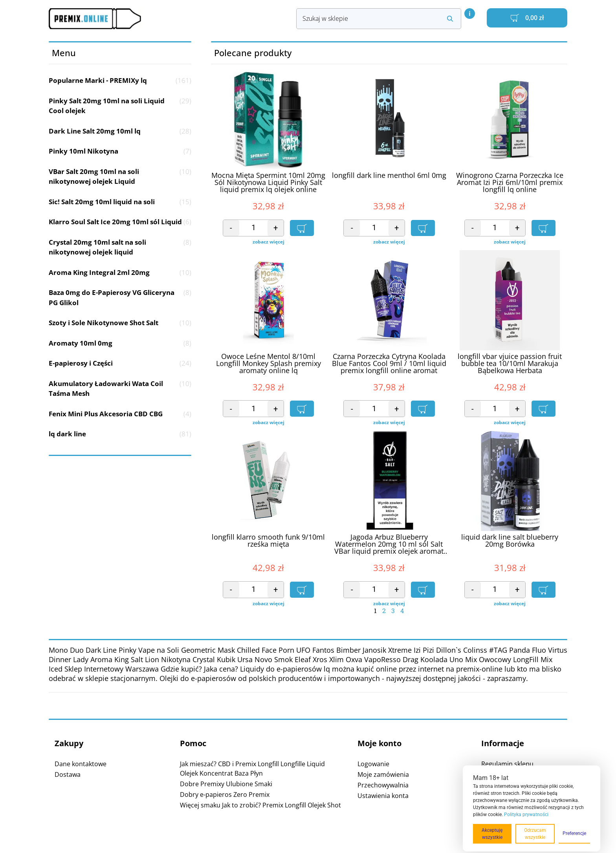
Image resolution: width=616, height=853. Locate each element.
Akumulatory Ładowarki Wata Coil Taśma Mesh (120, 389)
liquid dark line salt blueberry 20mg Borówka (510, 541)
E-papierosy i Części (120, 363)
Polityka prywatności (526, 815)
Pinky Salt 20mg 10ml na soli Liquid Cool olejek (120, 106)
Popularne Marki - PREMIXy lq (120, 81)
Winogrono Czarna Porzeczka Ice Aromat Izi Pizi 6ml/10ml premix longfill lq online (510, 183)
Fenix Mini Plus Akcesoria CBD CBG (120, 414)
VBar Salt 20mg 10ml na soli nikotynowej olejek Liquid (120, 177)
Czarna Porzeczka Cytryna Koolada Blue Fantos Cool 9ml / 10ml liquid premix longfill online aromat (389, 364)
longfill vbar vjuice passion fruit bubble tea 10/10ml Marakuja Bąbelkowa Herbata (510, 364)
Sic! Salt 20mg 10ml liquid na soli (120, 202)
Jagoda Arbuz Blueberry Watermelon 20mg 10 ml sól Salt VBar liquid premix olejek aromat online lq (389, 544)
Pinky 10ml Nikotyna (120, 151)
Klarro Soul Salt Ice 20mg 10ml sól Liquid (120, 222)
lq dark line (120, 434)
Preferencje (574, 833)
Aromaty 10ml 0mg (120, 343)
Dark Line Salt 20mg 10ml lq (120, 131)
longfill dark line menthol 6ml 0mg (389, 176)
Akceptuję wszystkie (492, 834)
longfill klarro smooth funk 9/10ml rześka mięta (268, 541)
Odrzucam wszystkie (535, 834)
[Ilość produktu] (254, 228)
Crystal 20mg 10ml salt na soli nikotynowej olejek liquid (120, 247)
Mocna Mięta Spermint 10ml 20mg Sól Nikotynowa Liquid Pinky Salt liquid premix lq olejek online (268, 183)
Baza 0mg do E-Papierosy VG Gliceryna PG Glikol (120, 297)
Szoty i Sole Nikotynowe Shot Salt (120, 323)
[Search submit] (450, 19)
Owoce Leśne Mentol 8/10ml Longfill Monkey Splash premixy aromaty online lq (269, 364)
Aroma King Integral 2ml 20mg (120, 273)
